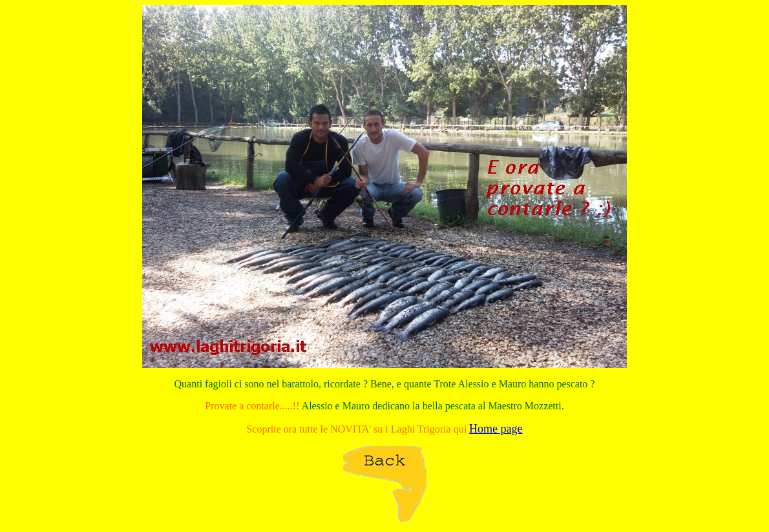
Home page (496, 429)
